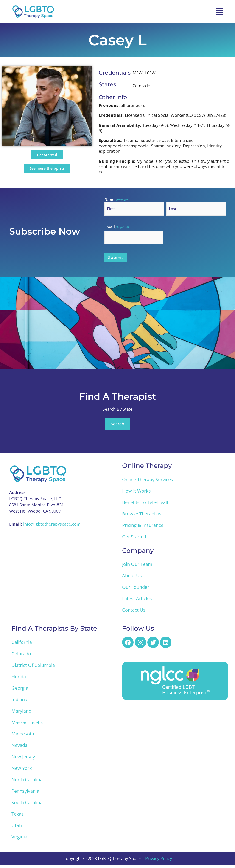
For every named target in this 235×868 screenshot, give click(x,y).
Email (117, 228)
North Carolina (27, 783)
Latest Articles (137, 601)
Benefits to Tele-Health (147, 505)
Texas (18, 817)
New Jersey (23, 760)
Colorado (21, 657)
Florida (19, 679)
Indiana (19, 702)
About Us (132, 579)
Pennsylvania (25, 794)
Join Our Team (137, 567)
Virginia (19, 840)
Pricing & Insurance (143, 528)
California (22, 645)
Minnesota (23, 737)
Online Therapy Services (148, 482)
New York (22, 771)
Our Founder (136, 590)
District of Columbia (33, 668)
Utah (17, 828)
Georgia (20, 691)
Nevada (20, 748)
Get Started (134, 539)
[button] (220, 12)
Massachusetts (27, 725)
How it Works (136, 494)
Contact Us (134, 613)
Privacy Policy (159, 861)
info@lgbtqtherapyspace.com (52, 527)
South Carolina (27, 805)
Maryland (21, 714)
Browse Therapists (142, 517)
